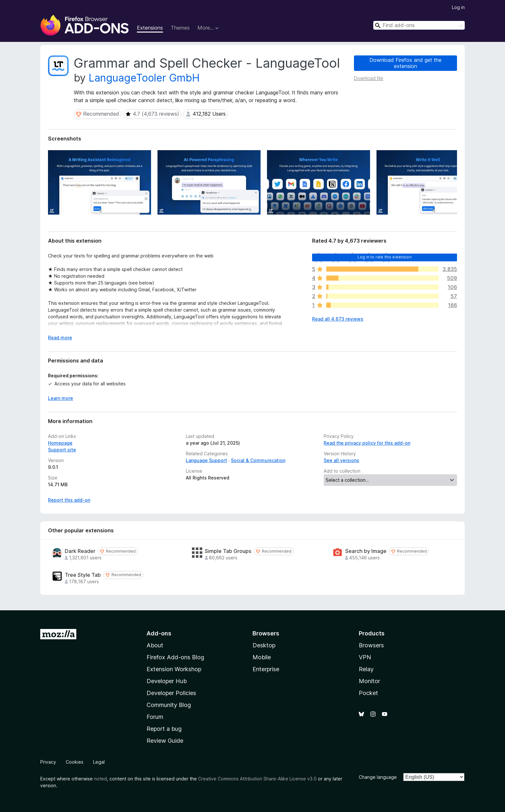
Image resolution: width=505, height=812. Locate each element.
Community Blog (169, 705)
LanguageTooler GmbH (144, 78)
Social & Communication (258, 460)
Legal (99, 762)
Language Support (206, 460)
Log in (458, 7)
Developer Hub (167, 681)
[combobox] (419, 25)
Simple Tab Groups (228, 551)
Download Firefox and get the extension (405, 63)
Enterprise (266, 669)
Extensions (150, 28)
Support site (62, 450)
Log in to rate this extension (385, 257)
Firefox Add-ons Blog (175, 657)
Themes (180, 28)
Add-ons (159, 633)
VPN (365, 657)
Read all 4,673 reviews (338, 319)
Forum (155, 717)
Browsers (371, 645)
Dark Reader (80, 551)
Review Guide (165, 741)
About (155, 645)
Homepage (60, 443)
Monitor (369, 681)
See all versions (341, 460)
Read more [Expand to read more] (60, 338)
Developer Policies (171, 693)
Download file (369, 78)
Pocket (368, 693)
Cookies (75, 762)
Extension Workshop (174, 669)
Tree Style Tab (83, 575)
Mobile (262, 657)
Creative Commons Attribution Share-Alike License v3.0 (257, 779)
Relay (366, 669)
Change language (378, 777)
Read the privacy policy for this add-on (367, 443)
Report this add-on (69, 500)
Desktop (264, 645)
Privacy (48, 762)
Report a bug (164, 729)
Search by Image (366, 551)
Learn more (61, 398)
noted (100, 779)
